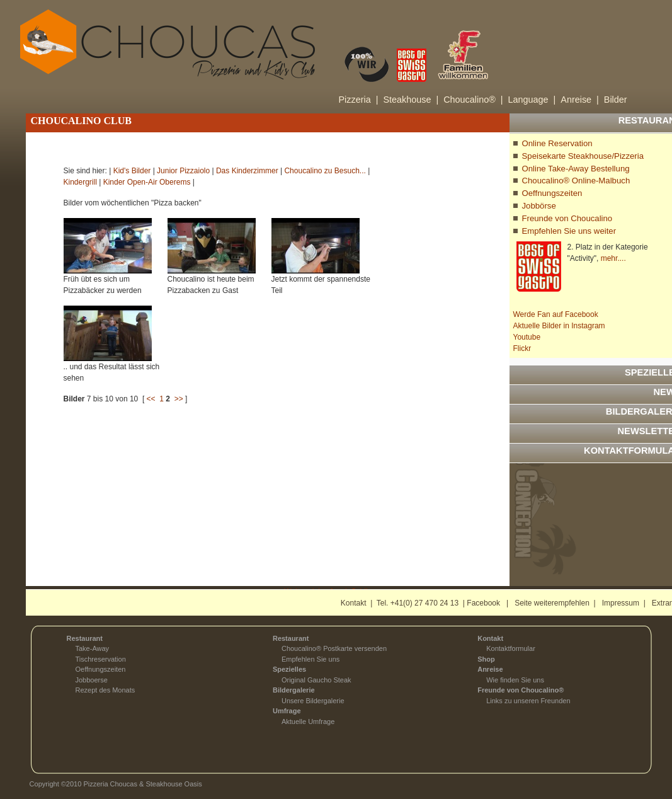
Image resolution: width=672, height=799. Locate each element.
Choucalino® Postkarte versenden (334, 648)
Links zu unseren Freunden (528, 701)
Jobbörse (539, 206)
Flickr (522, 348)
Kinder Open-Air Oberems (147, 182)
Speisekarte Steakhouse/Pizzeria (583, 156)
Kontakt (354, 603)
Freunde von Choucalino (567, 218)
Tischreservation (101, 659)
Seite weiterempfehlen (552, 603)
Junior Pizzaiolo (183, 171)
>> (179, 399)
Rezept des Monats (105, 690)
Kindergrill (80, 182)
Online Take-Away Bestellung (576, 169)
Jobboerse (92, 680)
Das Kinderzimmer (247, 171)
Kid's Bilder (132, 171)
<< (151, 399)
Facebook (483, 603)
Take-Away (93, 648)
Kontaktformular (511, 648)
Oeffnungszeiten (552, 193)
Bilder (616, 100)
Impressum (621, 603)
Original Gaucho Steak (316, 680)
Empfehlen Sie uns (310, 659)
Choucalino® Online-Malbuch (576, 181)
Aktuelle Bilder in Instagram (559, 326)
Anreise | (580, 100)
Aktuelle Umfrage (308, 721)
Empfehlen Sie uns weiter (569, 231)
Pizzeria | (359, 100)
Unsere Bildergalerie (313, 701)
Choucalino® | (473, 100)
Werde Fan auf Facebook (556, 314)
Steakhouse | (411, 100)
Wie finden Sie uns (515, 680)
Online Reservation (557, 143)
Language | (532, 100)
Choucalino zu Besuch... (325, 171)
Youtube (527, 337)
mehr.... (613, 258)
